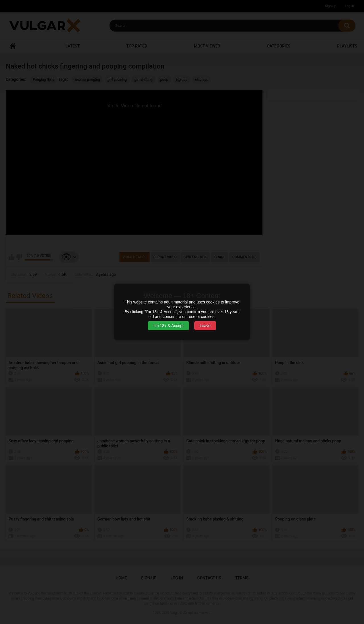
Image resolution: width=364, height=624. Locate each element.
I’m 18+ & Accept (168, 326)
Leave (205, 326)
